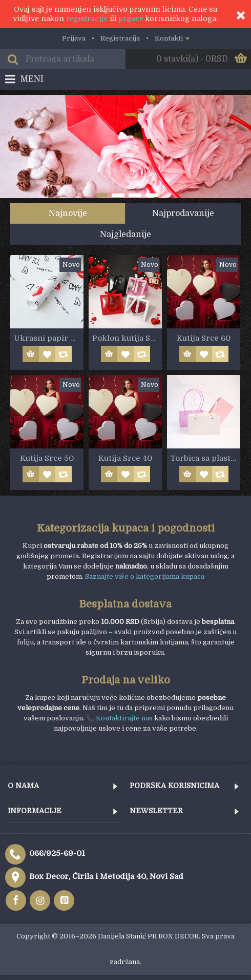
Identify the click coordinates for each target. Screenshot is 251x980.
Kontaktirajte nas (124, 718)
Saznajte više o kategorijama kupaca (145, 576)
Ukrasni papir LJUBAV (49, 338)
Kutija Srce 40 (125, 458)
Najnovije (68, 213)
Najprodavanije (183, 213)
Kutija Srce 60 (204, 338)
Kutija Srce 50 (47, 458)
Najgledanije (126, 234)
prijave (131, 18)
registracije (87, 18)
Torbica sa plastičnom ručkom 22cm (205, 458)
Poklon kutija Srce (127, 338)
